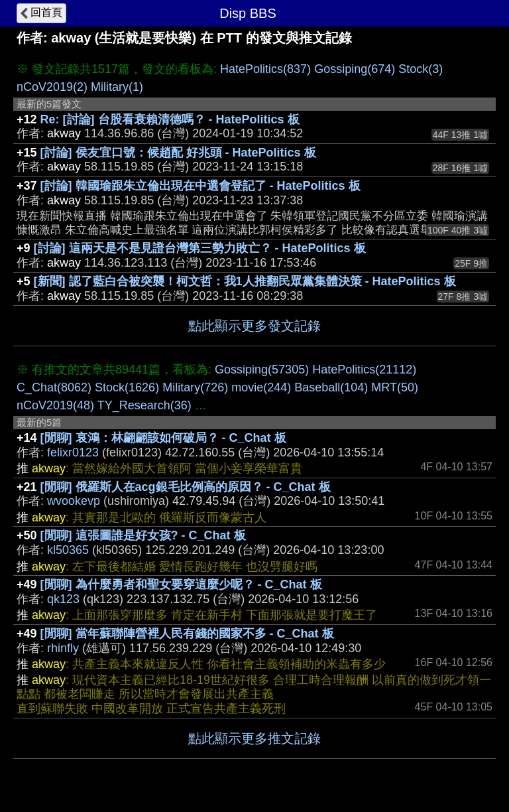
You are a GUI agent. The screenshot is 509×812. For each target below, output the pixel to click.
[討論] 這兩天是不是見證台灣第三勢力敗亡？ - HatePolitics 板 (200, 248)
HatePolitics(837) (265, 69)
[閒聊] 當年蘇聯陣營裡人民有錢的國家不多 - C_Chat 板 (187, 634)
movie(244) (261, 387)
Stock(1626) (127, 387)
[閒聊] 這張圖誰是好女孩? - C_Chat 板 (143, 535)
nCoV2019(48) (55, 405)
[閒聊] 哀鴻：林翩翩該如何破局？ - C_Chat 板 (163, 438)
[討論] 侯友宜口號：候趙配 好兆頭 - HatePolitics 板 (178, 153)
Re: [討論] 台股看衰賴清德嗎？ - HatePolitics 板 (170, 119)
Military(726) (195, 387)
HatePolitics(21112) (364, 370)
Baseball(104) (331, 387)
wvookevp (74, 501)
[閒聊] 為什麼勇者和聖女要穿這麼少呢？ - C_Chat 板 (181, 584)
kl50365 (68, 550)
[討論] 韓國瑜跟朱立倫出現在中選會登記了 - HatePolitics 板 (200, 186)
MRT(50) (395, 387)
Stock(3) (421, 69)
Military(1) (117, 87)
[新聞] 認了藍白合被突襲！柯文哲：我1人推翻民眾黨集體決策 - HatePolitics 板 (245, 281)
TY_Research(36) (144, 405)
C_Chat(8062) (54, 387)
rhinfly (63, 648)
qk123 (63, 599)
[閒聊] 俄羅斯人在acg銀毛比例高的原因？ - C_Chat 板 (186, 487)
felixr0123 (73, 452)
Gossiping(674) (355, 69)
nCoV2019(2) (52, 87)
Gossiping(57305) (262, 370)
